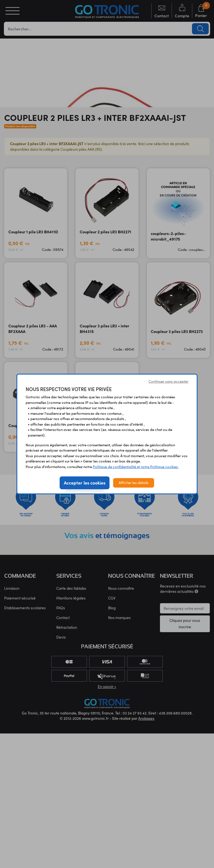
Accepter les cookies (85, 483)
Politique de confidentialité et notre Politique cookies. (136, 467)
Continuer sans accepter (168, 381)
